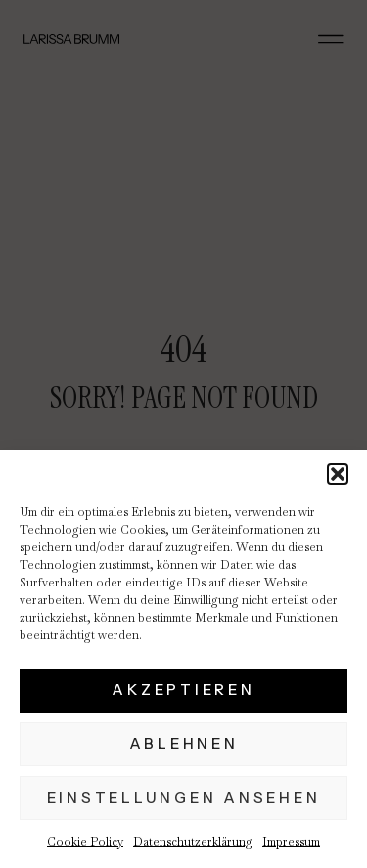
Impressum (291, 842)
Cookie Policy (85, 842)
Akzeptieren (183, 690)
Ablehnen (184, 743)
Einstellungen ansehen (184, 797)
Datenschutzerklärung (193, 842)
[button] (338, 474)
